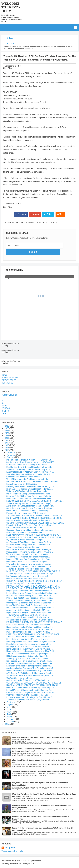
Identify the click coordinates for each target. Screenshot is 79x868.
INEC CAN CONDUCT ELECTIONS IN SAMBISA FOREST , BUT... (33, 586)
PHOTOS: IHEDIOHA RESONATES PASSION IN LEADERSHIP (32, 482)
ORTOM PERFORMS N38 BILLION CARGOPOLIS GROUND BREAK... (35, 581)
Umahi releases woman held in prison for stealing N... (29, 549)
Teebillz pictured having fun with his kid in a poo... (28, 554)
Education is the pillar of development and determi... (29, 666)
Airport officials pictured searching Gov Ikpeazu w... (28, 617)
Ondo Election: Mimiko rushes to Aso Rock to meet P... (30, 629)
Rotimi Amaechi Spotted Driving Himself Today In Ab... (30, 489)
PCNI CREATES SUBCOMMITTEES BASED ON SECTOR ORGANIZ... (35, 622)
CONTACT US (7, 383)
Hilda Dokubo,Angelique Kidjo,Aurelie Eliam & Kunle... (29, 656)
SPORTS (5, 411)
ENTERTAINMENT (9, 395)
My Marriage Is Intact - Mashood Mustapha (25, 540)
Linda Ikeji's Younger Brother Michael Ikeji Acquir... (28, 639)
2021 (7, 438)
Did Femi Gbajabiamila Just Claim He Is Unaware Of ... (30, 460)
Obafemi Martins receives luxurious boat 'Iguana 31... (29, 562)
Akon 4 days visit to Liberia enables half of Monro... (28, 610)
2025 (7, 428)
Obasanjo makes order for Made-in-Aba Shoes (26, 579)
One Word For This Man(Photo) (20, 678)
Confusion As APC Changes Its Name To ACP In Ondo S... (31, 693)
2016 (7, 450)
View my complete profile (12, 851)
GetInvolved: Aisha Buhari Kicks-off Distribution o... (28, 680)
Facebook (21, 214)
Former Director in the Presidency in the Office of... (28, 465)
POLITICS (53, 222)
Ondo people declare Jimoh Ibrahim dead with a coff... (30, 566)
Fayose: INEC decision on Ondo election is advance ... (29, 625)
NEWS (4, 406)
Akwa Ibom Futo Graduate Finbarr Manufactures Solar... (30, 506)
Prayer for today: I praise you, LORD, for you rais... (27, 513)
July (9, 707)
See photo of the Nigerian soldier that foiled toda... (28, 557)
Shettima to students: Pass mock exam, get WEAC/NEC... (31, 462)
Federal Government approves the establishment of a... (30, 545)
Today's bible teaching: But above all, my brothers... (28, 700)
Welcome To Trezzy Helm (11, 7)
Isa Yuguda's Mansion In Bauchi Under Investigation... (29, 661)
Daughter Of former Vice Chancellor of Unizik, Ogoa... (29, 559)
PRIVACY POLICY (9, 380)
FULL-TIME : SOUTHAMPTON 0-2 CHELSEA (25, 528)
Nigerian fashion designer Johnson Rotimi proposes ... (30, 612)
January (10, 722)
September (12, 702)
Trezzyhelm (14, 864)
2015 (7, 724)
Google (35, 214)
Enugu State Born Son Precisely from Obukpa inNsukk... (30, 525)
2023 (7, 433)
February (11, 719)
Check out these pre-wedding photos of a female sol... (30, 530)
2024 (7, 431)
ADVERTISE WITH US (11, 378)
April (9, 714)
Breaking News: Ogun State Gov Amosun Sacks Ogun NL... (32, 486)
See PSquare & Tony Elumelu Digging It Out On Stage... (30, 542)
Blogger (31, 864)
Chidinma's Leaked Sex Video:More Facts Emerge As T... (30, 668)
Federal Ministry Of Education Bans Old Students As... (29, 690)
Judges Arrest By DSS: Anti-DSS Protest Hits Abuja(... (29, 503)
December (11, 452)
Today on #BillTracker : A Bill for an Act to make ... (28, 491)
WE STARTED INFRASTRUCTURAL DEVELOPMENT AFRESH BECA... (35, 523)
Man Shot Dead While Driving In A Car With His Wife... (29, 596)
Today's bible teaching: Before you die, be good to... (28, 569)
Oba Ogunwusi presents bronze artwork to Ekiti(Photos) (30, 603)
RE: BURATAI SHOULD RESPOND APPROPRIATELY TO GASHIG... (34, 588)
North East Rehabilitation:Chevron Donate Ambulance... (30, 649)
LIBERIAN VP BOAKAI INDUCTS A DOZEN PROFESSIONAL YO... (33, 535)
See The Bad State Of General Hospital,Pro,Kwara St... (29, 467)
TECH (4, 414)
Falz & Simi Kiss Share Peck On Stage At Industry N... (29, 605)
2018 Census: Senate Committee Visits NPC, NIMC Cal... (31, 675)
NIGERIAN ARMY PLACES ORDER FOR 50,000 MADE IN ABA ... (33, 685)
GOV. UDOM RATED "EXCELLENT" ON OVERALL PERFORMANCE (34, 683)
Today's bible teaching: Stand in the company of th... (29, 470)
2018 (7, 445)
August (10, 705)
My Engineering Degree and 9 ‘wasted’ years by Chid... (30, 576)
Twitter (48, 214)
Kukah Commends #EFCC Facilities (22, 484)
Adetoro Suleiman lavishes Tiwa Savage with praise (28, 654)
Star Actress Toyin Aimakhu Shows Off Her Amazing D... (30, 552)
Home (4, 375)
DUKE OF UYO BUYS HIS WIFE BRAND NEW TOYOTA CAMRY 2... (34, 571)
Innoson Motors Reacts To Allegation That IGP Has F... (30, 697)
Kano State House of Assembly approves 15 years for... (30, 472)
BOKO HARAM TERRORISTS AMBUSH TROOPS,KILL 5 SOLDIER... (34, 518)
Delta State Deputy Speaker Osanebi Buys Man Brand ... (30, 671)
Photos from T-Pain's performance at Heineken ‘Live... (29, 499)
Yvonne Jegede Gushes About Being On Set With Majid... (31, 574)
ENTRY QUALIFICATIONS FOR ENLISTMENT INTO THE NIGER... (33, 634)
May (9, 712)
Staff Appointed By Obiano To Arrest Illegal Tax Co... (29, 695)
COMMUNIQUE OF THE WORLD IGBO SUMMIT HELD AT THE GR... (35, 537)
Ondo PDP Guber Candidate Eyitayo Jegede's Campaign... (31, 688)
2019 (7, 443)
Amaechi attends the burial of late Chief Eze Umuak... (29, 637)
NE (3, 403)
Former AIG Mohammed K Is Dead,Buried (24, 533)
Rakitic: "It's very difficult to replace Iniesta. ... (26, 583)
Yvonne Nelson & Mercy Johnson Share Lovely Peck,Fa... (31, 620)
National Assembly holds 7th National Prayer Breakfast (30, 608)
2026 (7, 426)
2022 (7, 436)
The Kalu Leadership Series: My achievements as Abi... (30, 600)
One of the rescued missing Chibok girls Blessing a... (29, 511)
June (9, 709)
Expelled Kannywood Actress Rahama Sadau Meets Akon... (32, 593)
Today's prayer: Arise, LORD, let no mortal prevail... (28, 659)
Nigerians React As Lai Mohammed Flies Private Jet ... (30, 627)
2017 (7, 448)
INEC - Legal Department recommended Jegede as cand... (31, 642)
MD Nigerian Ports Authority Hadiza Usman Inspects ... (30, 646)
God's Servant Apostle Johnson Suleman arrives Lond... (30, 508)
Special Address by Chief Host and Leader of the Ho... (29, 474)
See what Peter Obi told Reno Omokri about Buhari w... (30, 496)
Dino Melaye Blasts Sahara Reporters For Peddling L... (30, 598)
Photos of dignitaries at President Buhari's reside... (28, 632)
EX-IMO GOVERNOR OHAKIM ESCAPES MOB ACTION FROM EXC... (35, 501)
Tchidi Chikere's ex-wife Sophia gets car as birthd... (28, 479)
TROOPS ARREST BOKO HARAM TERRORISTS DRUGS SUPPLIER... (35, 516)
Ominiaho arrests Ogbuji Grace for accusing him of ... (29, 494)
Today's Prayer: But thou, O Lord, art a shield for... (27, 615)
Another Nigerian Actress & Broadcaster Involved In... (29, 520)
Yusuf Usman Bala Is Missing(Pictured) (23, 547)
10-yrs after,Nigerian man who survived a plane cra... (29, 564)
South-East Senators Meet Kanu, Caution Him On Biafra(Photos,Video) (38, 771)
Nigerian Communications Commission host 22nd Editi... (31, 651)
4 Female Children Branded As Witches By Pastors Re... (30, 663)
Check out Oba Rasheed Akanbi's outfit (23, 477)
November (12, 455)
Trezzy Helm (10, 848)
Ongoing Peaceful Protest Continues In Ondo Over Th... (30, 591)
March (10, 717)
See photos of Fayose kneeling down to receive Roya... (30, 644)
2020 (7, 440)
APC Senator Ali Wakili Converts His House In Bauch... (30, 673)
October (10, 457)
